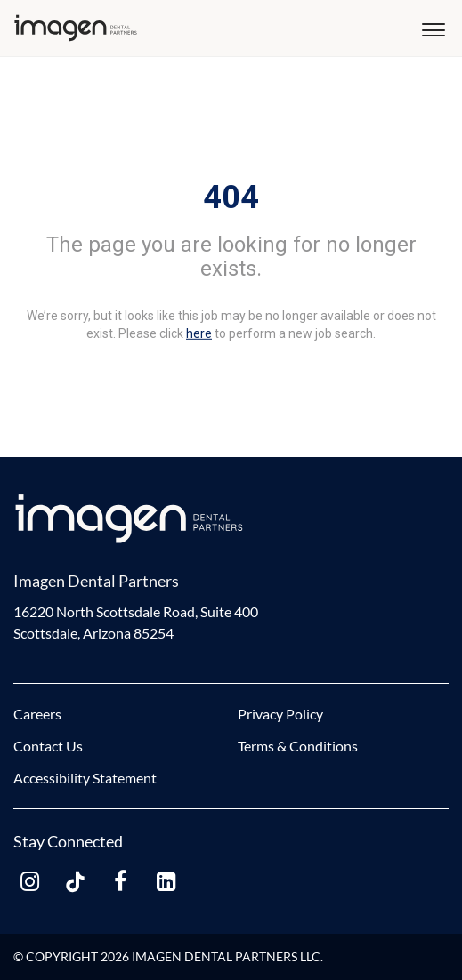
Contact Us (48, 746)
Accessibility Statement (85, 778)
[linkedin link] (166, 882)
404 (231, 197)
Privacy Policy (280, 714)
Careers (37, 714)
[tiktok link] (75, 882)
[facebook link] (120, 882)
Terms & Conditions (298, 746)
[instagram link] (29, 882)
